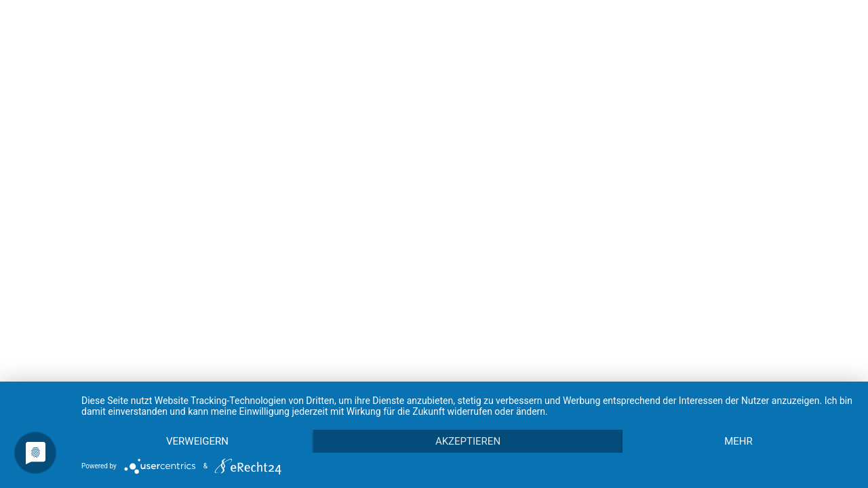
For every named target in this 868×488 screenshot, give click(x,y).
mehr (738, 441)
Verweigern (197, 441)
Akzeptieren (468, 441)
